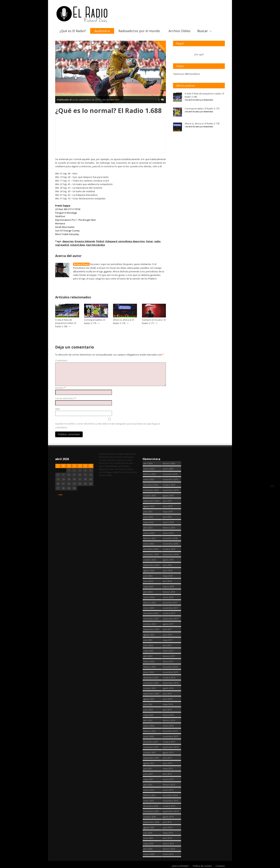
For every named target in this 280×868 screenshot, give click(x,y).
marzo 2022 (149, 726)
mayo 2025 (148, 522)
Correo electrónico (66, 398)
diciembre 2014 (170, 795)
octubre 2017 (169, 613)
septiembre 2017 (171, 619)
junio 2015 (167, 763)
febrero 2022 (150, 731)
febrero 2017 (169, 656)
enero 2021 (149, 801)
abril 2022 (148, 720)
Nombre (60, 388)
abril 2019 (167, 517)
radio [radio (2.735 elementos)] (111, 469)
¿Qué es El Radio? (73, 31)
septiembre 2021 (151, 758)
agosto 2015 (168, 752)
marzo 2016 (168, 715)
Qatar (149, 241)
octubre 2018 (169, 549)
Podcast (161, 46)
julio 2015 (167, 758)
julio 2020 (148, 833)
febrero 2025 (150, 538)
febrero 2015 (169, 785)
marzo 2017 (168, 651)
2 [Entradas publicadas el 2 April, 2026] (74, 470)
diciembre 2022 (151, 678)
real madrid (62, 245)
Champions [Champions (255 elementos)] (128, 457)
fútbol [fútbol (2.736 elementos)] (119, 463)
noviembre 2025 (151, 490)
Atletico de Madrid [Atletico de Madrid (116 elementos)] (117, 454)
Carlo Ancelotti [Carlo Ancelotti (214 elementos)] (116, 457)
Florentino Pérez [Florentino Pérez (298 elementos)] (107, 463)
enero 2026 (149, 479)
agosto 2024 (149, 570)
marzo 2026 (149, 469)
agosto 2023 (149, 635)
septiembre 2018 (171, 554)
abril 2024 (148, 592)
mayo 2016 (168, 704)
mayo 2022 (148, 715)
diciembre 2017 (170, 603)
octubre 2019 (169, 485)
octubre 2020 (150, 817)
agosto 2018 (168, 560)
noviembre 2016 (170, 672)
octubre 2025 (150, 495)
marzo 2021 (149, 790)
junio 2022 (148, 710)
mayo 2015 (168, 769)
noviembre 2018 (170, 544)
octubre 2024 (150, 560)
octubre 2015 (169, 742)
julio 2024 (148, 576)
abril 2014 (167, 838)
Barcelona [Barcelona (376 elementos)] (131, 454)
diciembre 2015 (170, 731)
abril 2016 (167, 710)
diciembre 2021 (151, 742)
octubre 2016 (169, 678)
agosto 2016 (168, 688)
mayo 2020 (148, 843)
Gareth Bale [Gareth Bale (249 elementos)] (128, 463)
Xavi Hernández (95, 245)
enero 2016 (168, 726)
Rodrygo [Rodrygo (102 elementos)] (108, 472)
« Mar (60, 494)
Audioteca (102, 31)
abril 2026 (148, 463)
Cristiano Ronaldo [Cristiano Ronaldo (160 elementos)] (107, 460)
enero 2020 (168, 469)
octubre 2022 (150, 688)
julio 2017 (167, 629)
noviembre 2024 (151, 554)
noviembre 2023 (151, 619)
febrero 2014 (169, 849)
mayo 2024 (148, 586)
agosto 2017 (168, 624)
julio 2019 (167, 501)
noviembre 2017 (170, 608)
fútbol (100, 241)
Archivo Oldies (180, 31)
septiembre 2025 (151, 501)
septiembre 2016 (171, 683)
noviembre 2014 (170, 801)
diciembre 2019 (170, 474)
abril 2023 (148, 656)
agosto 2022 (149, 699)
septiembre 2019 (171, 490)
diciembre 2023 (151, 613)
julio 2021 (148, 769)
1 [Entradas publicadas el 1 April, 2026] (69, 470)
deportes (68, 241)
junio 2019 (167, 506)
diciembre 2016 (170, 667)
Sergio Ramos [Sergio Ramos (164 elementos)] (119, 472)
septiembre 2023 (151, 629)
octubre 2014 (169, 806)
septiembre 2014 (171, 811)
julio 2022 (148, 704)
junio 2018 (167, 570)
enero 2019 (168, 533)
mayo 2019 (168, 512)
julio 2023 (148, 640)
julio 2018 (167, 565)
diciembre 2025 (151, 485)
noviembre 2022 (151, 683)
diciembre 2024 (151, 549)
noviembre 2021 (151, 747)
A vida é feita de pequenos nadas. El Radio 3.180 (66, 323)
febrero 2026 (150, 474)
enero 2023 (149, 672)
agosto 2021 (149, 763)
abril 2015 (167, 774)
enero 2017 (168, 661)
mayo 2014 (168, 833)
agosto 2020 (149, 827)
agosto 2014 (168, 817)
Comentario (61, 361)
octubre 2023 (150, 624)
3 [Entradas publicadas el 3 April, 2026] (80, 470)
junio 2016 (167, 699)
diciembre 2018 (170, 538)
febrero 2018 (169, 592)
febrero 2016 (169, 720)
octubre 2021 (150, 752)
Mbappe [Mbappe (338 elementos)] (114, 466)
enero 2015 (168, 790)
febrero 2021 (150, 795)
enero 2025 (149, 544)
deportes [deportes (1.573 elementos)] (120, 460)
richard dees (77, 245)
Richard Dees (81, 264)
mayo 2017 (168, 640)
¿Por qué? (199, 55)
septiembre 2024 (151, 565)
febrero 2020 (169, 463)
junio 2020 (148, 838)
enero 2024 (149, 608)
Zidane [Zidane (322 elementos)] (109, 475)
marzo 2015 (168, 779)
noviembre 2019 (170, 479)
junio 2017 (167, 635)
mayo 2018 (168, 576)
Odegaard (111, 241)
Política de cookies (202, 866)
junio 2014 (167, 827)
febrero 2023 (150, 667)
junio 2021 (148, 774)
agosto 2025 (149, 506)
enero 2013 (168, 854)
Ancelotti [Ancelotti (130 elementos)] (103, 454)
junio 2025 (148, 517)
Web (57, 409)
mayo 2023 (148, 651)
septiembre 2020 (151, 822)
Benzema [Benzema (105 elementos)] (103, 457)
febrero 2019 (169, 528)
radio (157, 241)
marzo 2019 (168, 522)
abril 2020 (148, 849)
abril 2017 (167, 645)
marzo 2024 (149, 597)
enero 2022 (149, 736)
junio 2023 (148, 645)
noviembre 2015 (170, 736)
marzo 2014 (168, 843)
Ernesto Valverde (85, 241)
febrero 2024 (150, 603)
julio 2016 (167, 694)
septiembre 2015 (171, 747)
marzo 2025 (149, 533)
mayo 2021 (148, 779)
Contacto (220, 866)
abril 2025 (148, 528)
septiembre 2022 (151, 694)
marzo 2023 (149, 661)
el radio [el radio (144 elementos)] (129, 460)
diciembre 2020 (151, 806)
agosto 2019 (168, 495)
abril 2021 (148, 785)
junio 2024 (148, 581)
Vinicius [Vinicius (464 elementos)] (129, 472)
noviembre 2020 (151, 811)
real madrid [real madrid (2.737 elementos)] (120, 469)
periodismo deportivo (132, 241)
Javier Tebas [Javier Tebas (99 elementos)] (104, 466)
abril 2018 (167, 581)
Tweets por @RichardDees (186, 74)
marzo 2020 (149, 854)
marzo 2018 (168, 586)
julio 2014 (167, 822)
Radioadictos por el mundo (139, 31)
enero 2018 (168, 597)
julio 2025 (148, 512)
